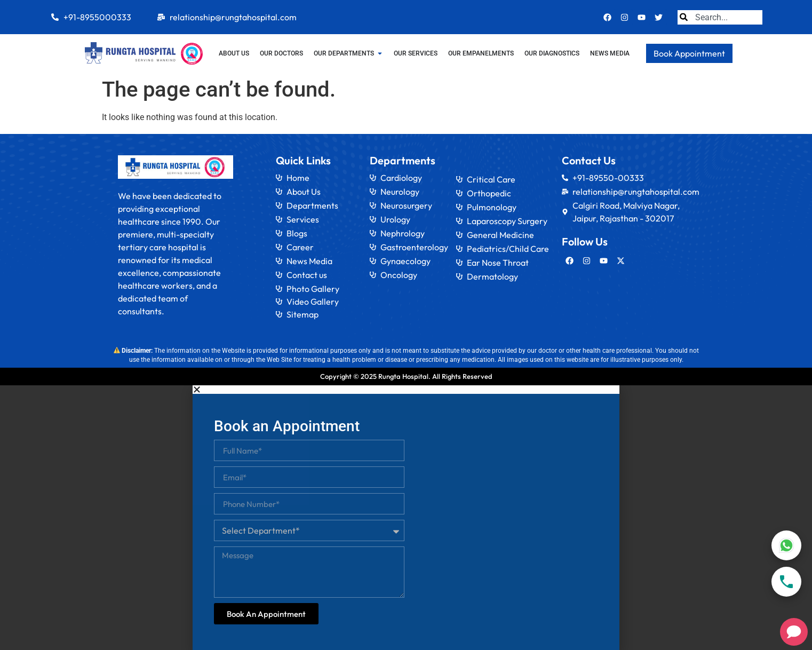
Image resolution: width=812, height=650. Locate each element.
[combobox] (720, 17)
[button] (406, 390)
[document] (406, 518)
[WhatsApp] (786, 545)
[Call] (786, 582)
